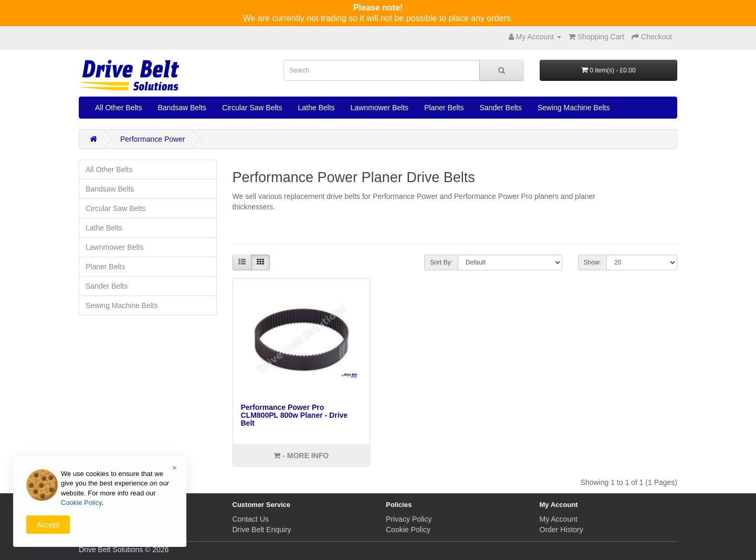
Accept (48, 525)
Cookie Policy (408, 530)
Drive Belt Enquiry (262, 530)
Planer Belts (444, 108)
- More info (301, 456)
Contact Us (251, 519)
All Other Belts (118, 108)
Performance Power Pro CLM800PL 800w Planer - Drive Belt (295, 415)
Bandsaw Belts (182, 108)
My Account (559, 519)
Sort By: (441, 262)
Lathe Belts (316, 108)
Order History (561, 530)
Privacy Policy (409, 519)
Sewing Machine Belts (574, 108)
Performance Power (153, 139)
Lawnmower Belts (380, 108)
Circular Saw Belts (252, 108)
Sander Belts (501, 108)
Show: (592, 262)
